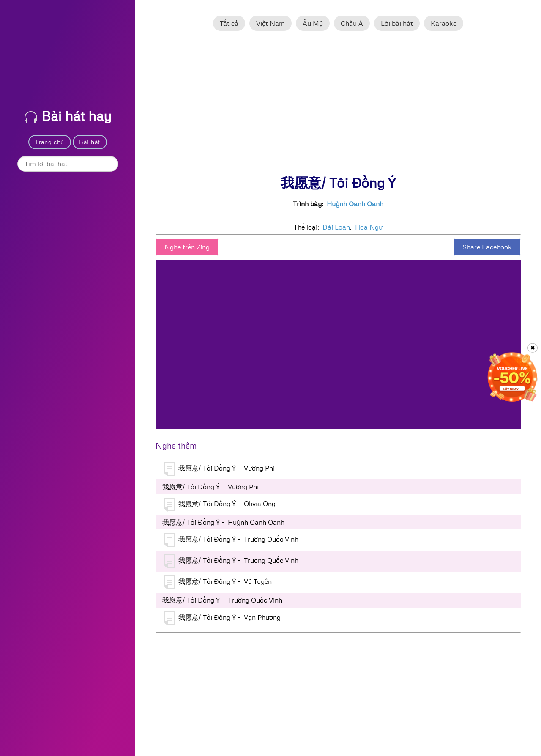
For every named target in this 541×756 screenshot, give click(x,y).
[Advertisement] (338, 107)
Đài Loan (336, 227)
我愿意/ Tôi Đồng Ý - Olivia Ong (220, 504)
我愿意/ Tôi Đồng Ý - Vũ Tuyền (218, 582)
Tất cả (229, 23)
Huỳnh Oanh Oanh (355, 204)
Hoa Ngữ (369, 227)
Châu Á (352, 23)
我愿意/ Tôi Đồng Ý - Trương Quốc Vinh (231, 540)
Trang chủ (50, 142)
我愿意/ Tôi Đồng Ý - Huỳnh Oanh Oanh (223, 522)
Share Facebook (487, 247)
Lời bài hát (397, 23)
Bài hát (90, 142)
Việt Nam (270, 23)
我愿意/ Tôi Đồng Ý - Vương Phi (219, 469)
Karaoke (444, 23)
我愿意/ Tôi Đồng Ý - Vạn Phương (222, 618)
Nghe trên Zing (187, 247)
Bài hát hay (68, 116)
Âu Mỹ (313, 23)
